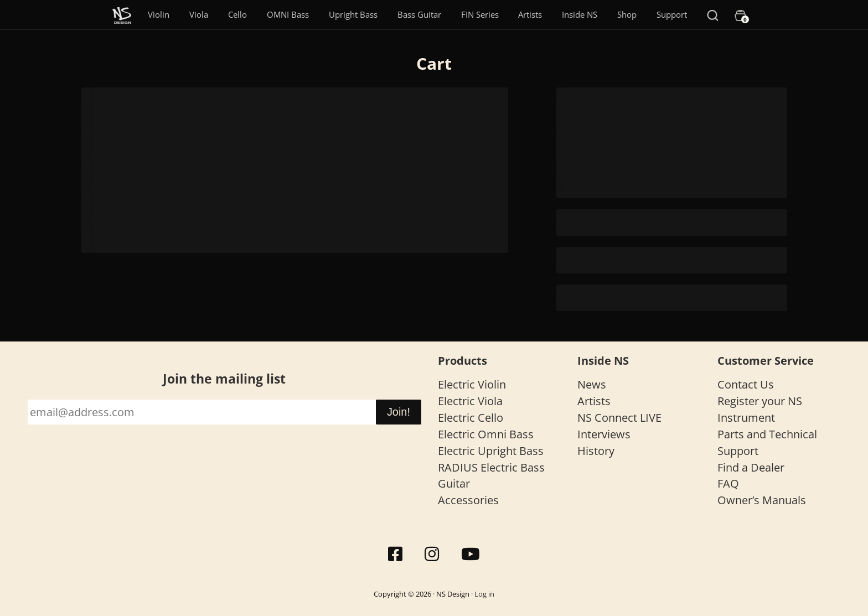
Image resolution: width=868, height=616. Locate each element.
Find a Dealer (751, 467)
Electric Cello (471, 418)
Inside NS (580, 14)
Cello (237, 14)
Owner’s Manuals (762, 500)
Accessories (468, 500)
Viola (199, 14)
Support (672, 14)
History (596, 451)
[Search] (712, 14)
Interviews (604, 434)
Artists (530, 14)
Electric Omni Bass (486, 434)
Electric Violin (472, 384)
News (592, 384)
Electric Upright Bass (491, 451)
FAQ (728, 483)
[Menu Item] (122, 14)
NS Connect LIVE (619, 418)
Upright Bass (353, 14)
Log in (484, 594)
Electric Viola (470, 401)
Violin (159, 14)
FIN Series (480, 14)
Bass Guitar (419, 14)
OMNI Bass (288, 14)
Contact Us (746, 384)
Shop (627, 14)
